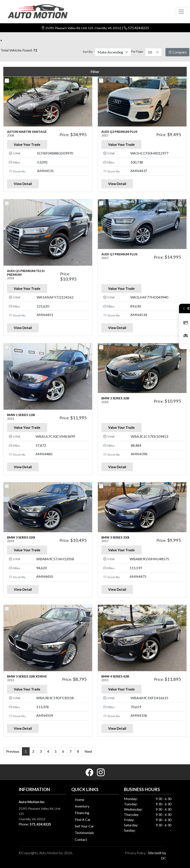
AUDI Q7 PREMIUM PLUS (119, 254)
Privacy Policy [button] (135, 853)
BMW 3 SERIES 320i (21, 537)
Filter (95, 72)
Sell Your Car (84, 826)
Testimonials (84, 833)
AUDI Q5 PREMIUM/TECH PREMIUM (26, 273)
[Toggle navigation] (181, 12)
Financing (82, 813)
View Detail (23, 184)
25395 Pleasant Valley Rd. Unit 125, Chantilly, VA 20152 (84, 28)
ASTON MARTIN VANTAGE (27, 132)
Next (88, 751)
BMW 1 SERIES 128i (21, 415)
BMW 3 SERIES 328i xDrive (27, 676)
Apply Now (186, 323)
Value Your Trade (27, 144)
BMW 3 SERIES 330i (115, 537)
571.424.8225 (138, 28)
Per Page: (137, 52)
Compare (177, 52)
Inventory (82, 806)
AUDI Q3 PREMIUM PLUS (119, 132)
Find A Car (83, 819)
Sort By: (88, 52)
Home (80, 800)
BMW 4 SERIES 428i (115, 676)
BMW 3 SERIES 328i (115, 398)
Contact (81, 839)
